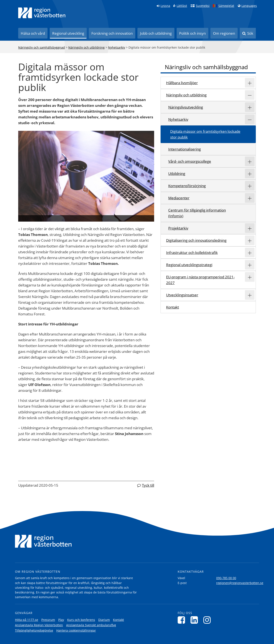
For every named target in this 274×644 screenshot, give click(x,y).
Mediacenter (179, 198)
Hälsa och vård (33, 33)
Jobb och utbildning (156, 33)
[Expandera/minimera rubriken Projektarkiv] (250, 228)
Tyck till (148, 485)
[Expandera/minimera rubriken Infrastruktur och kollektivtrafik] (250, 253)
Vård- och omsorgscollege (190, 161)
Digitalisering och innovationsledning (196, 240)
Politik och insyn (192, 33)
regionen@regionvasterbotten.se (240, 583)
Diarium (104, 620)
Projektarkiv (178, 228)
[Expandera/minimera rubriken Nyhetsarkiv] (250, 119)
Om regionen (224, 33)
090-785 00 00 (226, 578)
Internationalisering (185, 149)
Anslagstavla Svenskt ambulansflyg (91, 625)
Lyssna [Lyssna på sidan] (165, 6)
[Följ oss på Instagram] (208, 620)
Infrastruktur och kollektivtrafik (192, 253)
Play (61, 620)
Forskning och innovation (112, 33)
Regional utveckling (68, 33)
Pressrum (48, 620)
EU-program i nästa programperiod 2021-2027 (200, 280)
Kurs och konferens (81, 620)
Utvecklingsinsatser (182, 295)
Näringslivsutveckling (186, 107)
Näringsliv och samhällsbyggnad (42, 47)
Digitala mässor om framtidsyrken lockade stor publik (205, 134)
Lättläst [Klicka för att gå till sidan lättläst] (182, 6)
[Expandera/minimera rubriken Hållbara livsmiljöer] (250, 83)
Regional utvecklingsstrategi (189, 265)
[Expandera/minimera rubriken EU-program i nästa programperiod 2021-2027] (250, 277)
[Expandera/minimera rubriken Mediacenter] (250, 198)
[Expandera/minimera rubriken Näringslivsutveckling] (250, 107)
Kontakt (173, 307)
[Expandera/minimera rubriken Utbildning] (250, 174)
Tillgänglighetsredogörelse (34, 630)
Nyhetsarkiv (117, 47)
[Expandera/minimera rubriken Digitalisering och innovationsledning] (250, 240)
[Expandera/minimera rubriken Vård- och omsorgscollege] (250, 161)
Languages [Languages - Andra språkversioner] (249, 6)
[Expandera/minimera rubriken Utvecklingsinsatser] (250, 295)
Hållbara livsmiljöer (182, 83)
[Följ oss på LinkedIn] (195, 620)
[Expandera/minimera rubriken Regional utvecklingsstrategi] (250, 265)
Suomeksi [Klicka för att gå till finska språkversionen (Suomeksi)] (203, 6)
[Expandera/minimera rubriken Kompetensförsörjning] (250, 186)
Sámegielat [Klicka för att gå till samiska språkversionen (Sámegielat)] (226, 6)
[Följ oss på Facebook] (182, 620)
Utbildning (177, 174)
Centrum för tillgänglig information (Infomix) (197, 213)
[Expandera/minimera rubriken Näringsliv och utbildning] (250, 95)
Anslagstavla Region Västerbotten (39, 625)
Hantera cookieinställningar (76, 630)
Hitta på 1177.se (27, 620)
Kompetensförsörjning (187, 186)
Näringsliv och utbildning (86, 47)
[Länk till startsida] (42, 13)
